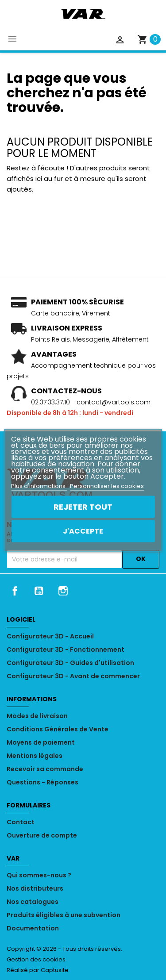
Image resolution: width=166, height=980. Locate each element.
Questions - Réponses (42, 782)
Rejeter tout (83, 506)
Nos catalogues (33, 902)
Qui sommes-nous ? (39, 875)
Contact (21, 822)
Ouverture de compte (42, 835)
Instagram (63, 591)
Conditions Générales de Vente (58, 729)
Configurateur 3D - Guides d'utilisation (70, 663)
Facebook (15, 591)
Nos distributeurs (35, 888)
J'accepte (83, 531)
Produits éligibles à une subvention (64, 915)
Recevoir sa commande (45, 769)
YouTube (39, 591)
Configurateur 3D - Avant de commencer (73, 676)
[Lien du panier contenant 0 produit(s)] (149, 39)
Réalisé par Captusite (38, 970)
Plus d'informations (39, 486)
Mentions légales (35, 756)
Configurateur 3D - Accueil (50, 636)
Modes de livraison (37, 716)
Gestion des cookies (36, 959)
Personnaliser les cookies (107, 486)
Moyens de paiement (41, 742)
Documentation (33, 928)
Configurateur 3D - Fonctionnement (66, 649)
